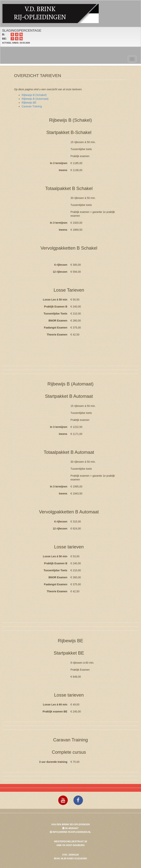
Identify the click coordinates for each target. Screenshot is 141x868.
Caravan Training (32, 106)
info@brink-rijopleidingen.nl (70, 832)
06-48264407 (70, 828)
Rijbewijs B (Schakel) (34, 95)
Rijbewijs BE (29, 103)
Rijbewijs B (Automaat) (35, 99)
